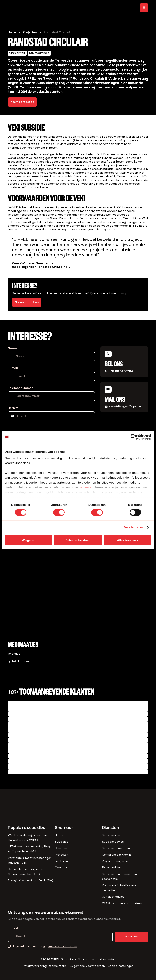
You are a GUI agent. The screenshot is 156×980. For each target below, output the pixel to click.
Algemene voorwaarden (88, 966)
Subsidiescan (111, 835)
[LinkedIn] (75, 973)
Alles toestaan (127, 540)
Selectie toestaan (78, 540)
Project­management (116, 861)
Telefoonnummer (20, 388)
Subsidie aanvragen (116, 848)
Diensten (61, 848)
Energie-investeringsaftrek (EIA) (30, 881)
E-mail (13, 368)
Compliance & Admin (116, 855)
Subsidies (61, 842)
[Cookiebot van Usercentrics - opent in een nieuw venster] (134, 437)
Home (12, 32)
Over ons (61, 868)
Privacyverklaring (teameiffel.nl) (45, 966)
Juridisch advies (113, 897)
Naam (12, 348)
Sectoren (61, 861)
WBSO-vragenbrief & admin (122, 903)
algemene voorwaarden (60, 946)
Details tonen (133, 527)
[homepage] (16, 8)
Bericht (13, 408)
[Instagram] (81, 973)
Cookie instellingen (121, 966)
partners (85, 487)
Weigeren (29, 540)
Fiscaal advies (112, 868)
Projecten (30, 32)
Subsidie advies (113, 842)
